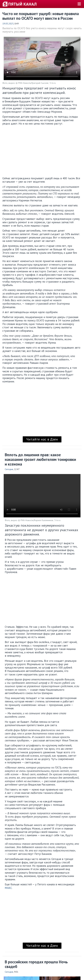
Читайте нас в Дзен (42, 439)
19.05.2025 (8, 24)
